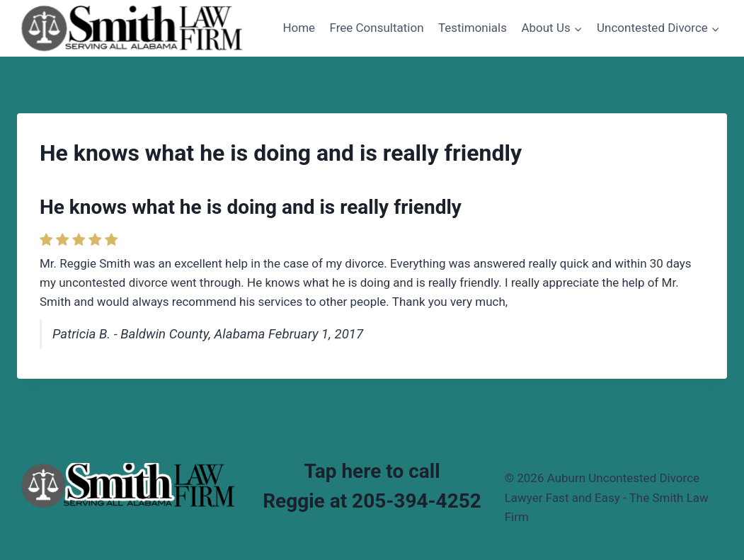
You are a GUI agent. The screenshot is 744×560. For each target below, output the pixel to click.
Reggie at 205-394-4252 (372, 501)
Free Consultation (377, 28)
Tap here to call (372, 471)
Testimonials (473, 28)
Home (299, 28)
